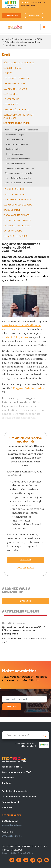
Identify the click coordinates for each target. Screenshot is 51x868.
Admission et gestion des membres (22, 42)
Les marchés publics (15, 236)
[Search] (26, 735)
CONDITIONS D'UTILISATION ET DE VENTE (22, 846)
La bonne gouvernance (17, 200)
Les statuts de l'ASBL (15, 84)
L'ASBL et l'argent (13, 210)
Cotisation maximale (15, 154)
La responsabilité (14, 189)
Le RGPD (8, 73)
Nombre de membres (15, 139)
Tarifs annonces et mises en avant (20, 797)
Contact (6, 783)
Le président (11, 94)
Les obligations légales (17, 220)
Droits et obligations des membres (19, 168)
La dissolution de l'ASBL (17, 226)
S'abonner (26, 601)
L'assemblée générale (16, 110)
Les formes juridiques (16, 78)
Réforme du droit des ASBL (19, 63)
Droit (15, 39)
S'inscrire (12, 707)
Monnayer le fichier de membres (18, 183)
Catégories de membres (15, 163)
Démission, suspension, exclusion (19, 173)
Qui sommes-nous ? (12, 767)
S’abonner (26, 560)
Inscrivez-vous (34, 16)
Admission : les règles (15, 135)
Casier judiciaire (13, 149)
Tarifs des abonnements (15, 791)
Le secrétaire (11, 99)
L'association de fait (15, 194)
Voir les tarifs (26, 568)
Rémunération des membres (18, 159)
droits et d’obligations (15, 337)
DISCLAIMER (17, 850)
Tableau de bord (10, 802)
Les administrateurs (15, 89)
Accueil (6, 39)
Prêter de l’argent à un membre (18, 178)
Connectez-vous (12, 16)
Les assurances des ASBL (18, 205)
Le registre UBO (12, 68)
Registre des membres (17, 144)
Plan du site (8, 778)
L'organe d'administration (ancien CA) (19, 116)
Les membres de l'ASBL (31, 39)
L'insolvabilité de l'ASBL (17, 215)
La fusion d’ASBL (13, 231)
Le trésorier (11, 104)
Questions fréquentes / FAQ (17, 772)
